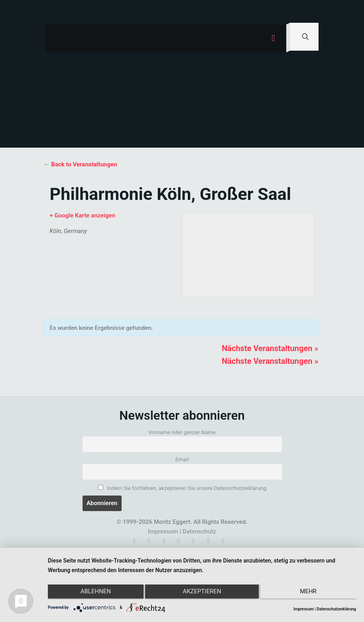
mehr (310, 593)
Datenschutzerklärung (336, 609)
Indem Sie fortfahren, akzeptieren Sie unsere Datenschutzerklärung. (183, 488)
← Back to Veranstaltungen (81, 164)
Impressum (163, 531)
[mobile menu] (273, 38)
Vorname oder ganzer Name (182, 432)
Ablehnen (94, 593)
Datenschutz (199, 531)
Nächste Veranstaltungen (270, 348)
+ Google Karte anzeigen (83, 215)
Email (182, 459)
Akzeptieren (202, 593)
